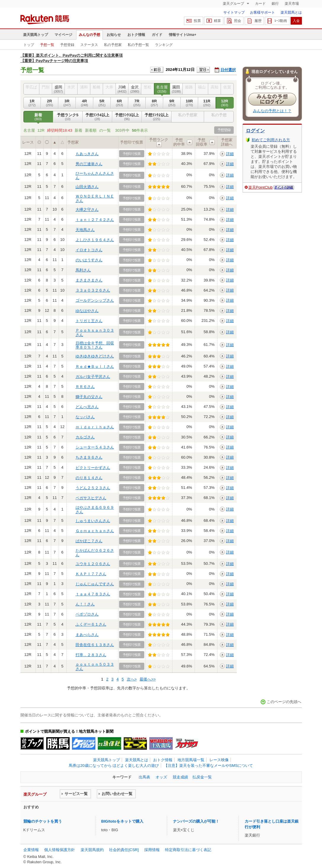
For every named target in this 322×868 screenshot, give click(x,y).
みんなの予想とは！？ (272, 111)
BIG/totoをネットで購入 (122, 821)
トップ (29, 45)
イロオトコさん (89, 250)
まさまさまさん (89, 280)
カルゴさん (85, 437)
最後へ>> (148, 679)
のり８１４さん (89, 478)
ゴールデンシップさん (95, 300)
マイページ (63, 35)
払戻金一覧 (202, 777)
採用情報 (152, 850)
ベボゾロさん (87, 614)
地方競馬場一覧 (191, 760)
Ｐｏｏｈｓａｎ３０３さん (95, 332)
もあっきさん (87, 154)
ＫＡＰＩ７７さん (91, 574)
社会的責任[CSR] (124, 850)
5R (102, 103)
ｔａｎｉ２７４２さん (95, 220)
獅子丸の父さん (89, 397)
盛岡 (59, 89)
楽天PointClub (261, 187)
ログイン (255, 131)
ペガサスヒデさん (91, 498)
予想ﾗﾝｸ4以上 (97, 117)
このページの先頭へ (284, 702)
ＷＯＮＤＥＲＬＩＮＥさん (95, 198)
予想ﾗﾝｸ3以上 (127, 117)
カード (260, 4)
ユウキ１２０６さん (93, 564)
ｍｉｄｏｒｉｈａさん (95, 427)
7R (137, 103)
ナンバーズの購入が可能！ (196, 821)
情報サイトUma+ (183, 35)
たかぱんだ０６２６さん (95, 553)
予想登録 (67, 45)
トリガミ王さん (89, 321)
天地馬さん (85, 230)
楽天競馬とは (291, 12)
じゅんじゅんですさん (95, 584)
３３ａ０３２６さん (93, 290)
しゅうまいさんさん (93, 521)
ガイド (157, 35)
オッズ (161, 777)
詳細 (230, 154)
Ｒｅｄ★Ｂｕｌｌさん (95, 367)
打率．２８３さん (91, 655)
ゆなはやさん (87, 311)
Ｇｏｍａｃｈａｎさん (95, 531)
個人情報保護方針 (60, 850)
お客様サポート (262, 12)
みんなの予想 (89, 35)
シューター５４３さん (95, 447)
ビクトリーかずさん (93, 468)
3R (67, 103)
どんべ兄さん (87, 407)
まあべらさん (87, 635)
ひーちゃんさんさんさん (95, 175)
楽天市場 (292, 4)
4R (85, 103)
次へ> (132, 679)
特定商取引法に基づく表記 (188, 850)
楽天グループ (234, 4)
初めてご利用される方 (271, 140)
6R (120, 103)
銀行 (275, 4)
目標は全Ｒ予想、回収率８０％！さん (95, 345)
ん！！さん (85, 604)
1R (32, 103)
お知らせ (114, 35)
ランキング (164, 45)
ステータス (89, 45)
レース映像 (219, 760)
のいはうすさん (89, 260)
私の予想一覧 (138, 45)
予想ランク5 (68, 117)
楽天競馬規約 (92, 850)
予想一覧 (47, 45)
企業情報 (31, 850)
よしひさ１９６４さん (95, 240)
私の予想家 (113, 45)
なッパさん (85, 417)
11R (207, 103)
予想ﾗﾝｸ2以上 (157, 117)
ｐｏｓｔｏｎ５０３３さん (95, 666)
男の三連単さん (89, 164)
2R (50, 103)
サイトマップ (234, 12)
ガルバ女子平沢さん (93, 377)
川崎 (122, 89)
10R (189, 103)
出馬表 (144, 777)
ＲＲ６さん (85, 387)
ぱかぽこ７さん (89, 541)
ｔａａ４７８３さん (93, 594)
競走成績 (180, 777)
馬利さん (83, 270)
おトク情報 (136, 35)
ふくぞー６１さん (91, 624)
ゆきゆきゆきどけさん (95, 356)
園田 (176, 89)
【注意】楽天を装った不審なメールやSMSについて (208, 766)
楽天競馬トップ (36, 35)
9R (172, 103)
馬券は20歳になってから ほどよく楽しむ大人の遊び (114, 766)
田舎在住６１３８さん (95, 645)
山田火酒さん (87, 187)
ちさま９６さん (89, 457)
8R (154, 103)
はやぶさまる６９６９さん (95, 509)
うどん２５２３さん (93, 488)
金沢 (135, 89)
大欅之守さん (87, 210)
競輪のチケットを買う (43, 821)
